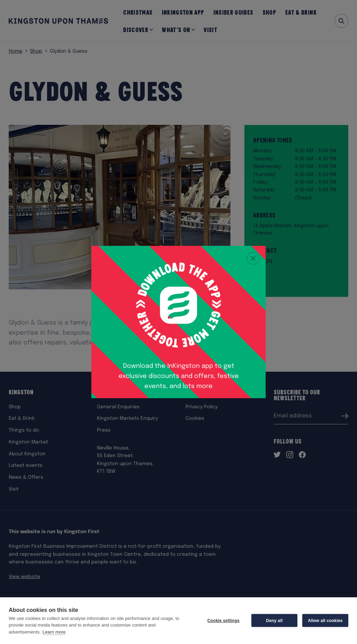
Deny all (274, 621)
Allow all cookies (325, 621)
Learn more (54, 632)
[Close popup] (253, 258)
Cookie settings (223, 621)
